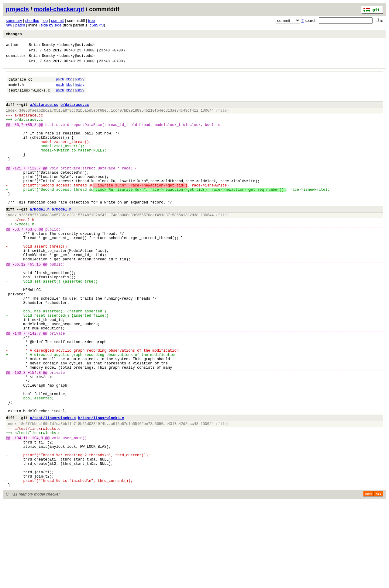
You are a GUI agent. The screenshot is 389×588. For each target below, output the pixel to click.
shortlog (32, 21)
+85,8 (31, 136)
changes (14, 34)
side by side (51, 25)
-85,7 (18, 136)
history (79, 83)
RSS (379, 579)
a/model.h (40, 238)
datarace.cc (21, 84)
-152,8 (19, 435)
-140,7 (19, 388)
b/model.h (62, 238)
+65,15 (34, 304)
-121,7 (19, 189)
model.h (16, 90)
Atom (368, 579)
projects (17, 9)
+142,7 (34, 388)
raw (9, 25)
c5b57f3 (97, 25)
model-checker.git (59, 9)
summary (14, 21)
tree (91, 21)
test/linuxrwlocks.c (29, 97)
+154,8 (34, 435)
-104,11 (20, 514)
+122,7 (34, 189)
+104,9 (36, 514)
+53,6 (31, 262)
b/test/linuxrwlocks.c (101, 490)
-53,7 (18, 262)
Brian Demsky (42, 45)
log (45, 21)
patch (20, 25)
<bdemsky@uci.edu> (76, 45)
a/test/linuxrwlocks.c (53, 490)
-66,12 (19, 304)
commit (57, 21)
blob (70, 83)
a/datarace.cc (44, 113)
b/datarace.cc (75, 113)
